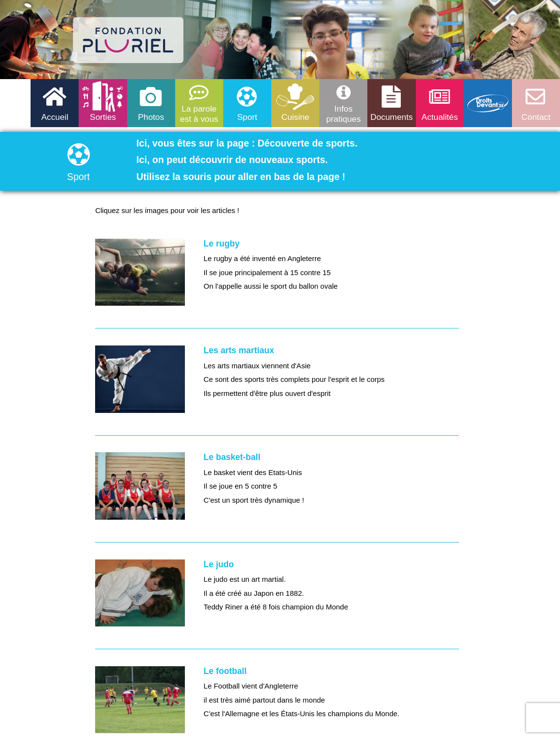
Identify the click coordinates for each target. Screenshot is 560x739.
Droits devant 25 (488, 103)
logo (129, 40)
